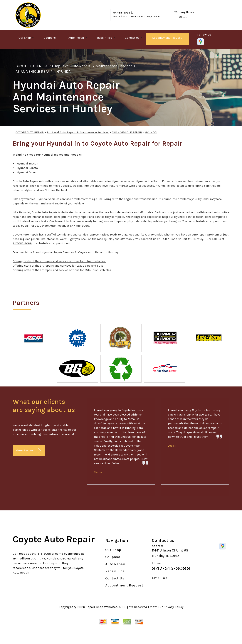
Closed (183, 17)
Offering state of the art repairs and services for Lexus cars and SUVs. (58, 266)
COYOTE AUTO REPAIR (33, 66)
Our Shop (25, 38)
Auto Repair (76, 38)
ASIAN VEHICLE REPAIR (34, 72)
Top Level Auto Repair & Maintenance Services (94, 66)
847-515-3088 (122, 13)
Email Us (160, 578)
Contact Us (132, 38)
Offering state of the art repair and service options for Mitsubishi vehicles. (62, 270)
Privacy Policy (173, 607)
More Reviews (28, 451)
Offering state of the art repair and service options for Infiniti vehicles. (59, 261)
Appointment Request (167, 38)
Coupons (50, 38)
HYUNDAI (64, 72)
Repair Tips (105, 38)
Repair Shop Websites (101, 607)
